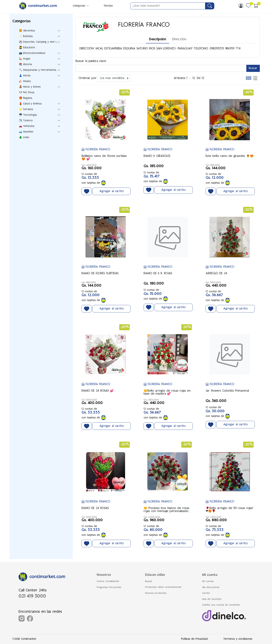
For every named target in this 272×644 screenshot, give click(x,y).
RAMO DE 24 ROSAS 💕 (98, 391)
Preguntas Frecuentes (109, 587)
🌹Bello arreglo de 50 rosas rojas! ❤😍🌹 (229, 510)
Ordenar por (88, 78)
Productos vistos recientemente (163, 587)
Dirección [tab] (179, 39)
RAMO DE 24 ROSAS (95, 508)
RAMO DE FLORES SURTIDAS (100, 274)
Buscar (149, 581)
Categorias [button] (81, 6)
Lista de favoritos (212, 599)
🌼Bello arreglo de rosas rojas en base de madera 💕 (167, 392)
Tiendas (108, 6)
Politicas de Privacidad (194, 639)
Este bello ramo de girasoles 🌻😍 (230, 156)
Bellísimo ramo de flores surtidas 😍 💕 (104, 158)
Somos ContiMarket (108, 581)
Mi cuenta (208, 581)
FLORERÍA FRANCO (96, 150)
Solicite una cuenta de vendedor (221, 605)
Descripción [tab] (158, 39)
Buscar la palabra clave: (91, 61)
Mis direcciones (211, 587)
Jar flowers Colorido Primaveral (227, 391)
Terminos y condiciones (238, 639)
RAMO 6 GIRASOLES (157, 156)
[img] (241, 6)
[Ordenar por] (114, 78)
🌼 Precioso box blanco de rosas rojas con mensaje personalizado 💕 (166, 510)
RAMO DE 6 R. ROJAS (158, 274)
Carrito (206, 593)
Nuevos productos (156, 593)
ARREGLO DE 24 (216, 274)
